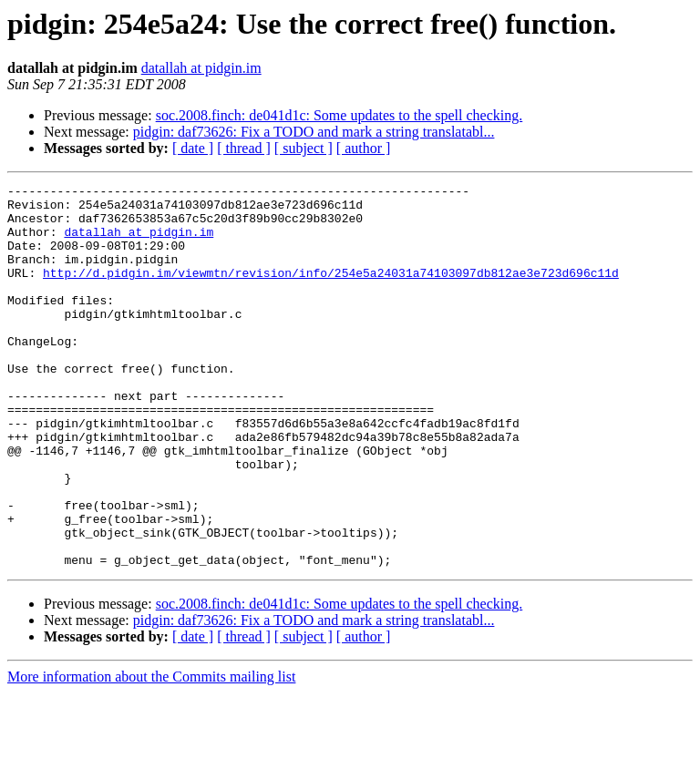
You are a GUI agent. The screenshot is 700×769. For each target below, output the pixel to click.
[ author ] (364, 148)
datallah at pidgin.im (201, 68)
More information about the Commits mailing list (151, 753)
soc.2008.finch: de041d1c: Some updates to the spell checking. (340, 115)
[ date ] (193, 148)
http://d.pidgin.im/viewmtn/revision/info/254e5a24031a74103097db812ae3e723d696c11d (331, 292)
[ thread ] (244, 148)
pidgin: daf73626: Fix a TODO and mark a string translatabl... (314, 132)
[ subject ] (304, 148)
